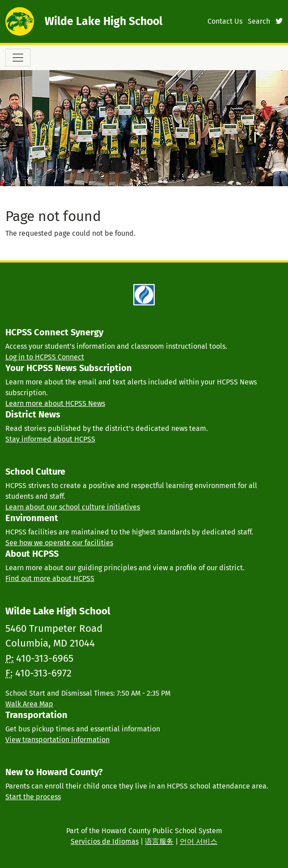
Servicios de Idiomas (105, 841)
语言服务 (159, 841)
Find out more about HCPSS (50, 578)
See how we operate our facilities (59, 543)
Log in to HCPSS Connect (45, 357)
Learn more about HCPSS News (55, 403)
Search (259, 21)
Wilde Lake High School (104, 21)
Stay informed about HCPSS (50, 439)
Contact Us (225, 21)
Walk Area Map (29, 704)
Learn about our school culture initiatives (73, 507)
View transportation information (57, 740)
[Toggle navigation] (18, 58)
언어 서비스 (199, 841)
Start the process (33, 797)
